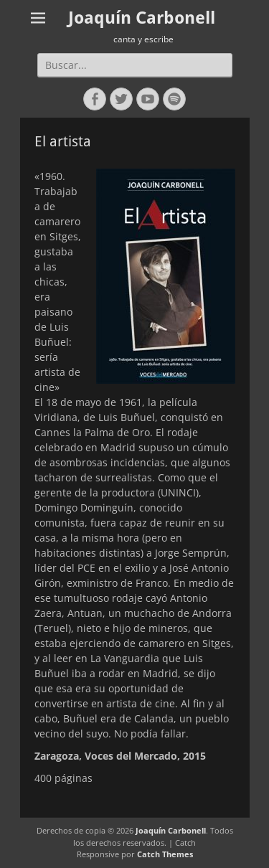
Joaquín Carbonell (142, 18)
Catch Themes (165, 854)
